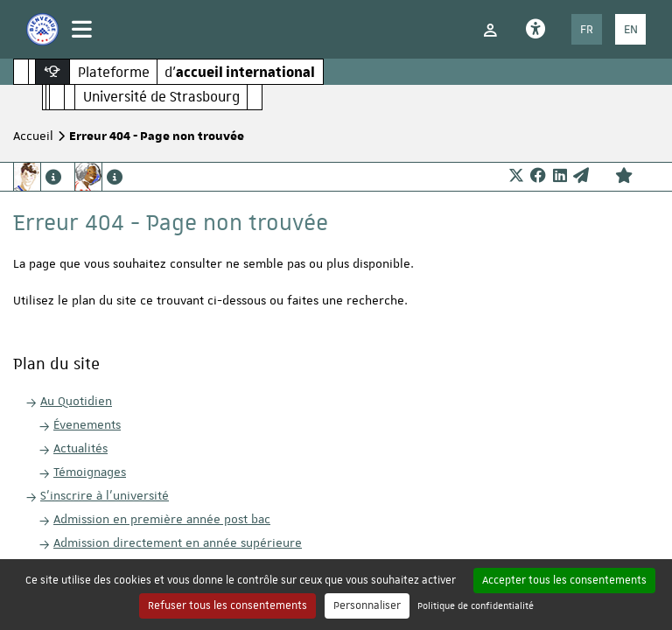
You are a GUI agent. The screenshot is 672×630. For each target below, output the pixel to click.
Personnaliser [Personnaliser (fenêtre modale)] (367, 605)
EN (631, 29)
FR (587, 29)
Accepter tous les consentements (564, 580)
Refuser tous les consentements (227, 605)
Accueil (33, 136)
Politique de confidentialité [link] (476, 605)
